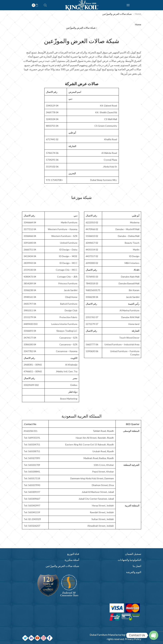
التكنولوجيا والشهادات (129, 560)
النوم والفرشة (134, 572)
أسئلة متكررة (72, 560)
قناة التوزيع (73, 554)
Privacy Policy (133, 639)
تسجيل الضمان (133, 554)
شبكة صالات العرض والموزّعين (62, 566)
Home (138, 14)
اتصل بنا (137, 566)
